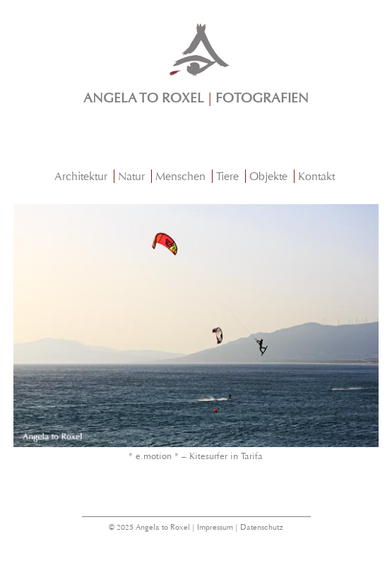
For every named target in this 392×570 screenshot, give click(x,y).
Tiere (227, 176)
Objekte (268, 176)
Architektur (81, 176)
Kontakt (316, 176)
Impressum (215, 527)
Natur (131, 176)
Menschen (180, 176)
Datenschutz (262, 527)
